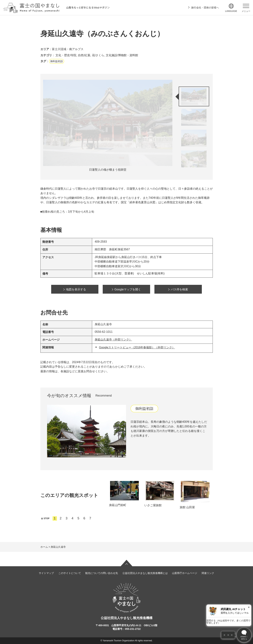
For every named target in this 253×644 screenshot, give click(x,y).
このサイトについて (70, 573)
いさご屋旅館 (153, 505)
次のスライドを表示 (195, 175)
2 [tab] (61, 518)
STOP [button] (47, 518)
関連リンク (208, 573)
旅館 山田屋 (187, 507)
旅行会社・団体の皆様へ (205, 8)
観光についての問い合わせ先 (102, 573)
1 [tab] (55, 518)
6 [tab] (84, 518)
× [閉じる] (249, 607)
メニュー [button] (246, 11)
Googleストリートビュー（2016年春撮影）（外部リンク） (137, 347)
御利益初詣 (57, 61)
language (231, 11)
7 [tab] (90, 518)
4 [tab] (73, 518)
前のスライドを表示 (195, 82)
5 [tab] (78, 518)
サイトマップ (46, 573)
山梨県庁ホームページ (185, 573)
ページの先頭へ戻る (127, 563)
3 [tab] (67, 518)
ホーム (44, 547)
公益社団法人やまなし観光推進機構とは (145, 573)
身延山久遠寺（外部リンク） (113, 340)
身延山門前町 (118, 505)
